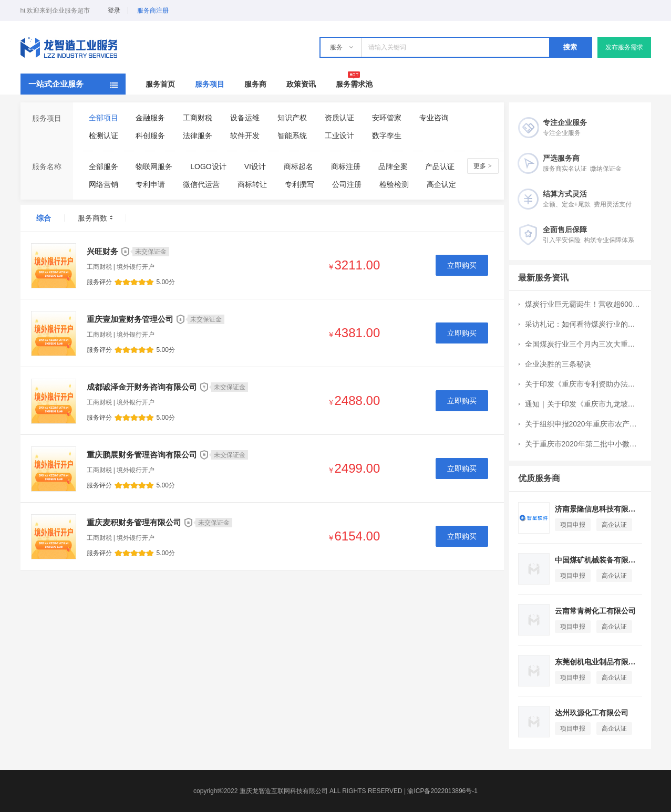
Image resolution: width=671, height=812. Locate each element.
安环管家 (387, 118)
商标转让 (252, 184)
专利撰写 (300, 184)
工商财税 (198, 118)
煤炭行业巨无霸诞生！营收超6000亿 (583, 304)
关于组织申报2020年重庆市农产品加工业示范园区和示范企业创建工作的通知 (583, 424)
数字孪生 (387, 136)
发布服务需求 (624, 47)
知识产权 (292, 118)
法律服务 (198, 136)
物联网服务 (154, 166)
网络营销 (104, 184)
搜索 (570, 47)
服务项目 (210, 84)
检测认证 (104, 136)
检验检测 (394, 184)
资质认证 (339, 118)
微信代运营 (201, 184)
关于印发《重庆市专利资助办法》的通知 (583, 384)
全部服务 (104, 166)
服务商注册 (153, 11)
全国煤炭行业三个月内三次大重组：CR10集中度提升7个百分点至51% (583, 344)
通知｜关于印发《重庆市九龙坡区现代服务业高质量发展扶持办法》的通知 (583, 404)
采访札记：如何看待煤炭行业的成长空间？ (583, 324)
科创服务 (150, 136)
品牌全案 (393, 166)
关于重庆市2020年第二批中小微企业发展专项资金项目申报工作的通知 (583, 444)
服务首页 (160, 84)
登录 (114, 11)
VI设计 (255, 166)
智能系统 (292, 136)
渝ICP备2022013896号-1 (442, 791)
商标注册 (346, 166)
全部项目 (104, 118)
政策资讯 (301, 84)
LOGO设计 (208, 166)
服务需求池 (354, 84)
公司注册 (347, 184)
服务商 (255, 84)
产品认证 (440, 166)
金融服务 (150, 118)
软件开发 (245, 136)
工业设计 (339, 136)
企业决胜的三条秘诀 (558, 364)
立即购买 (462, 265)
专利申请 (150, 184)
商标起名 (298, 166)
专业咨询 (434, 118)
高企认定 (441, 184)
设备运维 (245, 118)
